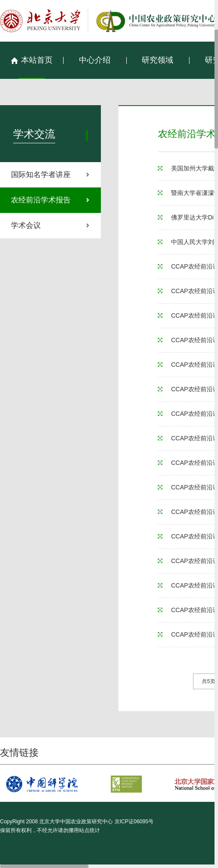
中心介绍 (95, 60)
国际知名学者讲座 (41, 175)
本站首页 (32, 60)
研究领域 (157, 60)
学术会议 (26, 225)
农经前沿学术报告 (41, 200)
